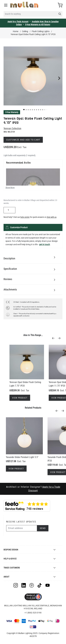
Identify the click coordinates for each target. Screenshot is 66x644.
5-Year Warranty (12, 112)
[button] (24, 110)
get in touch (45, 244)
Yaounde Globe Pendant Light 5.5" (22, 457)
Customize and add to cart (23, 140)
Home (16, 31)
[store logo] (24, 5)
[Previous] (54, 338)
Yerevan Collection (12, 128)
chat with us (52, 217)
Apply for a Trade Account (18, 22)
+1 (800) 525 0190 (33, 613)
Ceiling (25, 31)
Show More (10, 188)
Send (43, 528)
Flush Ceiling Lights (41, 31)
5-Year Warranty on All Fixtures (38, 25)
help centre (25, 217)
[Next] (60, 338)
